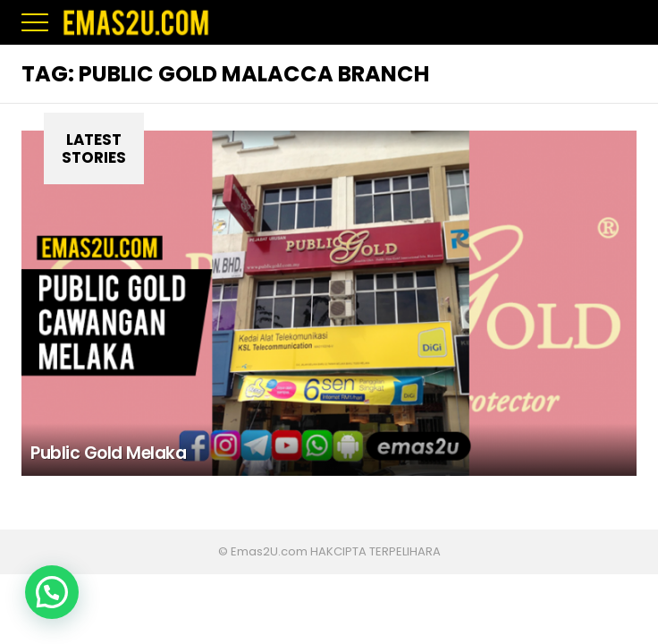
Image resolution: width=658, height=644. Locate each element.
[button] (52, 592)
